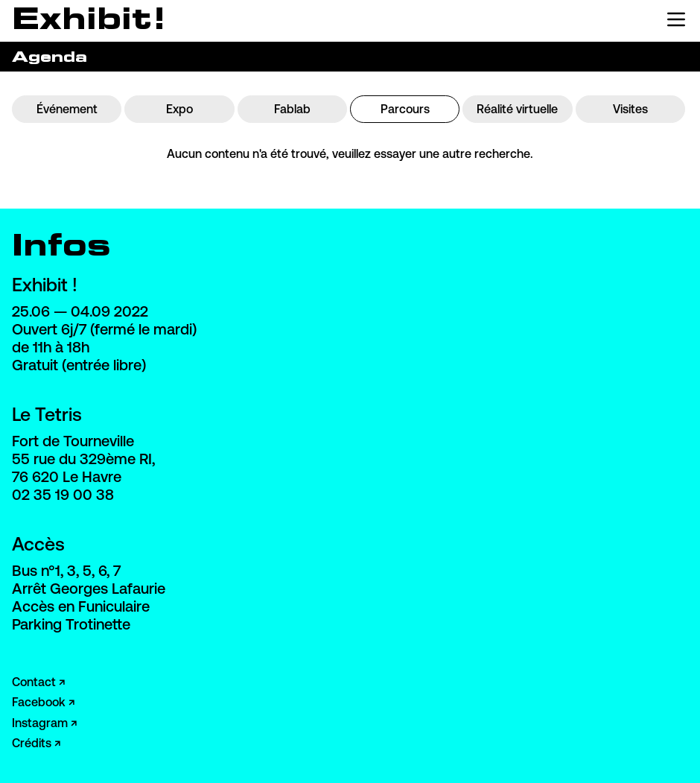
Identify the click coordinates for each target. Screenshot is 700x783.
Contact (34, 682)
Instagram (40, 723)
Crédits (32, 743)
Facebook (39, 702)
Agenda (50, 56)
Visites (630, 109)
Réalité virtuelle (517, 109)
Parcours (405, 109)
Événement (67, 109)
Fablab (292, 109)
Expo (179, 109)
